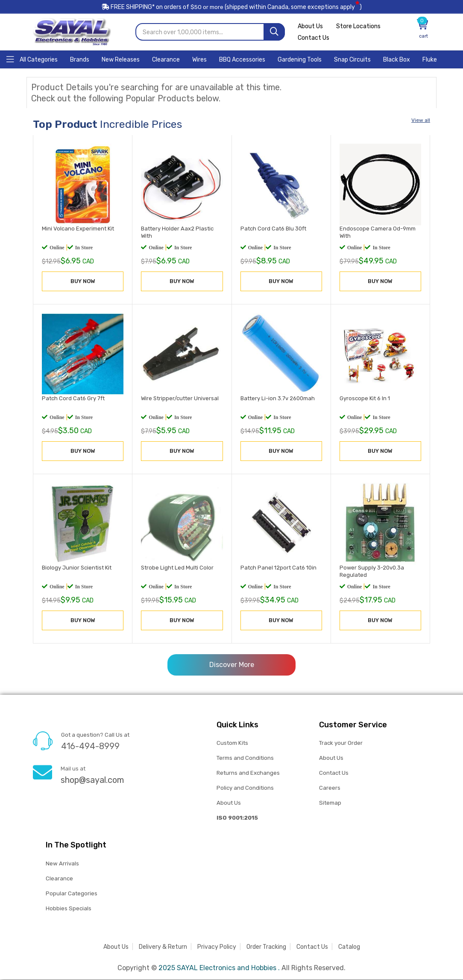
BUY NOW (83, 282)
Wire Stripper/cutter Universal (180, 398)
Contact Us (314, 38)
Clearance (59, 879)
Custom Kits (232, 743)
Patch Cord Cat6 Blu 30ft (273, 229)
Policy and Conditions (245, 788)
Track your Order (341, 743)
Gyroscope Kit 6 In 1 (365, 398)
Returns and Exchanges (248, 773)
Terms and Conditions (245, 758)
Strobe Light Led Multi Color (177, 568)
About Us (310, 27)
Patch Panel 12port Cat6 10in (278, 568)
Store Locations (360, 27)
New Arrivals (62, 864)
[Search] (274, 32)
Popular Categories (72, 894)
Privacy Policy (217, 947)
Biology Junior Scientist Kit (77, 568)
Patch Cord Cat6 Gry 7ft (73, 398)
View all (421, 121)
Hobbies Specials (68, 909)
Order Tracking (266, 947)
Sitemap (330, 803)
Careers (330, 788)
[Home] (32, 59)
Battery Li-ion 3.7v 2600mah (278, 398)
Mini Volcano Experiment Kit (78, 229)
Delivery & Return (163, 947)
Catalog (349, 947)
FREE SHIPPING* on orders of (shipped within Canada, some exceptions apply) (231, 8)
